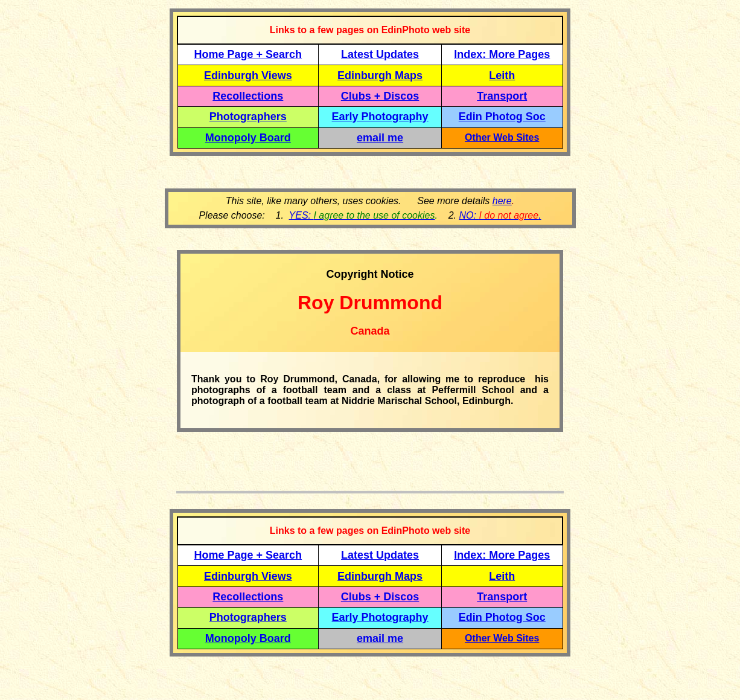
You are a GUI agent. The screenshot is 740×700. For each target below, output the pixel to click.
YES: (362, 215)
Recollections (248, 96)
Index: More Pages (502, 54)
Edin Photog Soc (502, 117)
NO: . (500, 215)
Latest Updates (380, 54)
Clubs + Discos (380, 96)
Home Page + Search (248, 54)
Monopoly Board (248, 138)
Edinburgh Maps (380, 75)
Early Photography (380, 117)
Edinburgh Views (248, 75)
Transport (502, 96)
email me (380, 138)
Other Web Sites (502, 137)
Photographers (248, 117)
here (502, 201)
